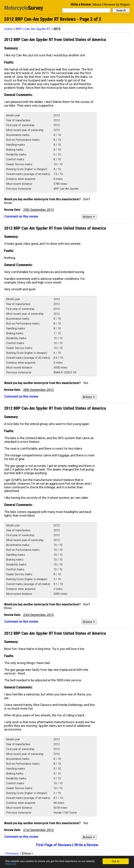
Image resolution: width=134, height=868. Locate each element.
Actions (89, 217)
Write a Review (81, 4)
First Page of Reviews (54, 845)
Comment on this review (21, 216)
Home (8, 29)
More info (11, 864)
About (97, 4)
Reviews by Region (117, 4)
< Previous (11, 853)
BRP (19, 29)
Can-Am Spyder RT (37, 29)
